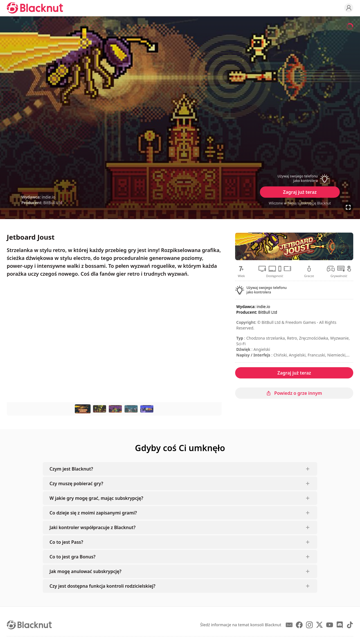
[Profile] (349, 8)
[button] (300, 179)
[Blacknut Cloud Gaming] (35, 8)
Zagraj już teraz (300, 192)
